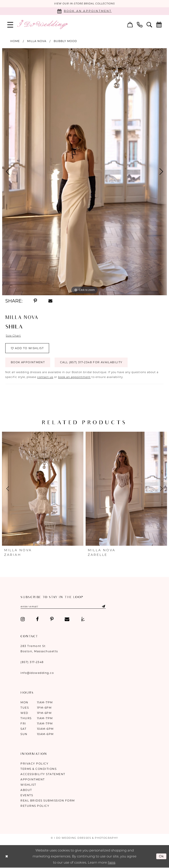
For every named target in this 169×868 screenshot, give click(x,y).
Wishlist (28, 785)
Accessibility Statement (43, 775)
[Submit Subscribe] (101, 607)
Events (27, 796)
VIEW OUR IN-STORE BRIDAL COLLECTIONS (85, 4)
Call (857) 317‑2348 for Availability (92, 363)
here (112, 863)
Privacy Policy (34, 764)
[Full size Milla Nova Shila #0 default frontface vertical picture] (84, 172)
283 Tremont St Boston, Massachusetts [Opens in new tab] (39, 649)
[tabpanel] (84, 172)
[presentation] (43, 489)
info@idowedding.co (37, 673)
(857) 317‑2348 (32, 663)
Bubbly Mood (65, 41)
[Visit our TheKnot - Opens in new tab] (83, 620)
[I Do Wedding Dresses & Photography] (42, 25)
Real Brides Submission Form (48, 801)
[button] (10, 25)
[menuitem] (10, 25)
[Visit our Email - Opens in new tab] (67, 620)
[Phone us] (140, 24)
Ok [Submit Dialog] (162, 856)
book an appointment (74, 377)
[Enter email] (64, 607)
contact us (45, 377)
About (26, 790)
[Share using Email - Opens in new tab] (50, 301)
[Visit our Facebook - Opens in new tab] (37, 620)
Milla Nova (37, 41)
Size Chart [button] (13, 336)
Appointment (33, 780)
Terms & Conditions (39, 769)
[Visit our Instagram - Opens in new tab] (23, 620)
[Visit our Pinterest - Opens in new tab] (52, 620)
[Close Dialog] (7, 857)
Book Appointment (28, 363)
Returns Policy (35, 806)
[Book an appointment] (84, 11)
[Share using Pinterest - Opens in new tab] (35, 301)
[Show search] (149, 24)
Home (15, 41)
